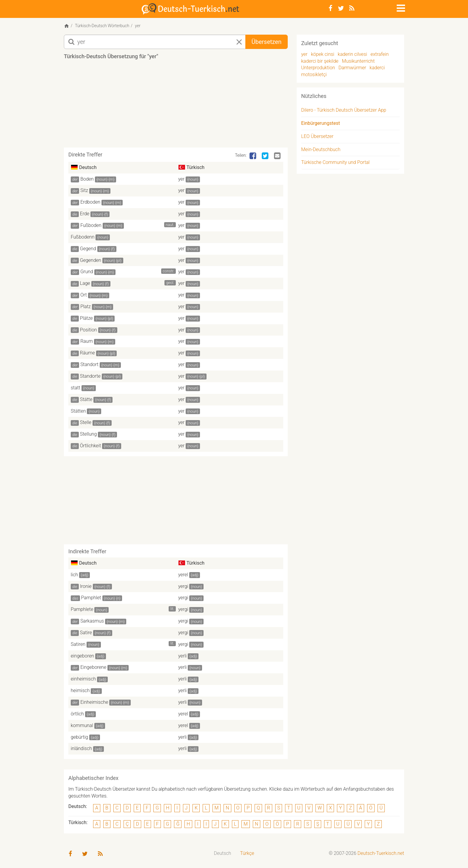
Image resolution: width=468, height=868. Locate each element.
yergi (183, 586)
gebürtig (79, 737)
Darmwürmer (352, 68)
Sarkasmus (92, 621)
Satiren (78, 644)
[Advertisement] (176, 106)
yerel (183, 575)
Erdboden (90, 202)
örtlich (77, 714)
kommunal (82, 725)
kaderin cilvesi (352, 54)
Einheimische (94, 702)
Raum (87, 341)
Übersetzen (267, 42)
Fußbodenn (83, 237)
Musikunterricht (358, 61)
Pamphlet (91, 598)
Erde (85, 214)
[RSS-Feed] (352, 8)
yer (181, 179)
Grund (87, 272)
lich (74, 575)
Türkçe (247, 853)
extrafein (380, 54)
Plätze (86, 318)
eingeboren (82, 656)
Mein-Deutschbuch (321, 149)
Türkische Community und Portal (335, 162)
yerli (182, 656)
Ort (84, 295)
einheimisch (83, 679)
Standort (89, 364)
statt (76, 388)
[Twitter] (341, 8)
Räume (87, 353)
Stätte (86, 399)
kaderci (377, 68)
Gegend (88, 249)
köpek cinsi (323, 54)
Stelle (86, 422)
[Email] (278, 156)
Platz (86, 307)
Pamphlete (82, 609)
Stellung (88, 434)
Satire (86, 633)
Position (88, 330)
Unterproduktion (318, 68)
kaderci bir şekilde (320, 61)
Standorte (90, 376)
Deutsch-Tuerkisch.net (381, 853)
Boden (87, 179)
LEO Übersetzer (317, 136)
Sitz (84, 190)
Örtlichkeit (91, 446)
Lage (85, 283)
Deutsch (223, 853)
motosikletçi (314, 74)
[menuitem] (223, 854)
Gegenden (91, 260)
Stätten (78, 411)
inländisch (81, 748)
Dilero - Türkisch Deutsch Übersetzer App (344, 110)
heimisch (80, 690)
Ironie (86, 586)
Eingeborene (93, 667)
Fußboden (91, 225)
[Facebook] (331, 8)
